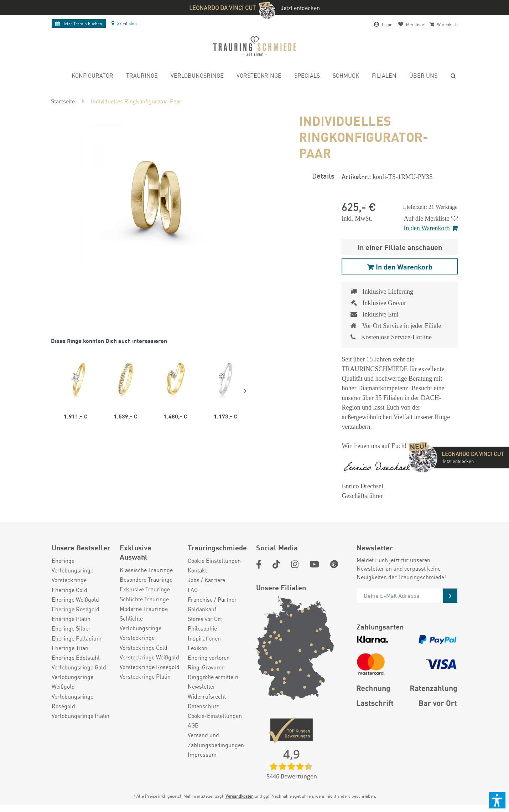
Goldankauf (202, 609)
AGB (193, 725)
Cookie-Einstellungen (215, 716)
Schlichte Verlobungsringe (141, 623)
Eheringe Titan (70, 648)
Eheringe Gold (69, 590)
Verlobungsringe (72, 570)
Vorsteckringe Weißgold (149, 657)
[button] (497, 800)
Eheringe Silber (71, 628)
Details (323, 176)
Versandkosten (240, 796)
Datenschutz (203, 706)
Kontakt (197, 570)
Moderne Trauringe (144, 609)
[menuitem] (92, 76)
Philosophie (202, 628)
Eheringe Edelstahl (76, 657)
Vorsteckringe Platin (145, 676)
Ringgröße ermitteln (213, 677)
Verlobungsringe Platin (80, 716)
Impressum (202, 754)
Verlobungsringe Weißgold (72, 682)
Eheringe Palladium (77, 638)
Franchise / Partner (212, 599)
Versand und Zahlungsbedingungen (216, 740)
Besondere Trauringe (146, 579)
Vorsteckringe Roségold (150, 667)
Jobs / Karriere (206, 580)
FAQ (193, 590)
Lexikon (198, 648)
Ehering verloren (209, 657)
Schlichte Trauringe (144, 599)
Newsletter (202, 686)
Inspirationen (204, 638)
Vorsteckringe (69, 580)
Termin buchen (79, 24)
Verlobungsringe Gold (79, 667)
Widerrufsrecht (207, 696)
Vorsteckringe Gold (144, 647)
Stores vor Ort (205, 619)
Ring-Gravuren (206, 667)
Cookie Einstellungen (214, 561)
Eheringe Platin (71, 619)
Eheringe (63, 561)
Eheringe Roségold (76, 609)
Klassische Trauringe (146, 570)
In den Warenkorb (430, 228)
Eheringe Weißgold (75, 599)
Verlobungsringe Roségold (72, 701)
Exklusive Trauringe (145, 589)
